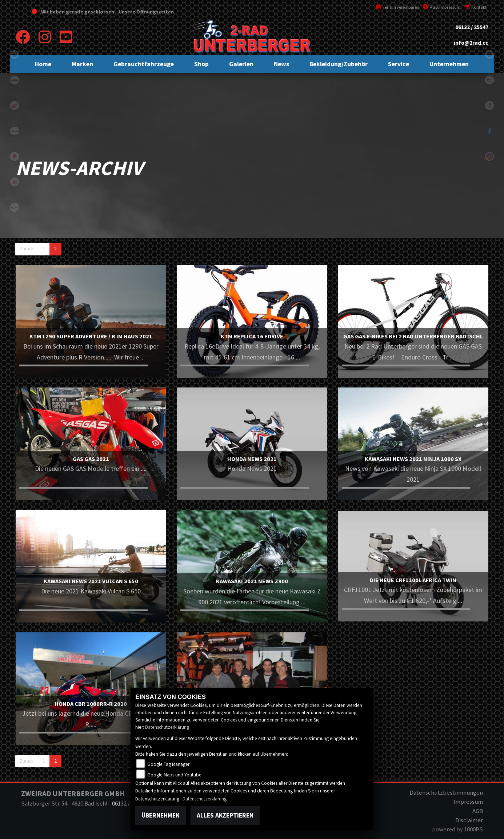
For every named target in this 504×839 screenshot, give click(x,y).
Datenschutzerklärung (167, 727)
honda (15, 106)
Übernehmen (161, 815)
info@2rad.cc (471, 43)
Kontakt (475, 7)
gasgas (15, 182)
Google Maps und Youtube (174, 775)
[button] (82, 64)
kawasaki (15, 131)
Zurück (27, 249)
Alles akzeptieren (225, 815)
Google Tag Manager (168, 764)
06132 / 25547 (472, 27)
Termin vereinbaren (397, 7)
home (15, 55)
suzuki (15, 156)
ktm (15, 80)
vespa (15, 207)
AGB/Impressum (442, 7)
